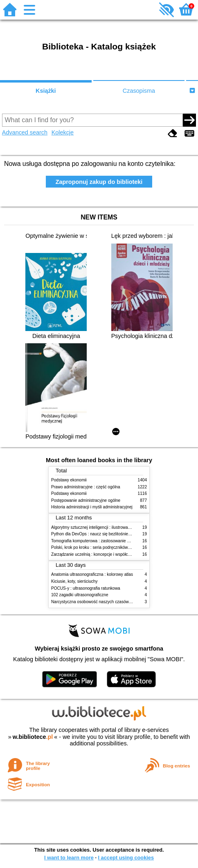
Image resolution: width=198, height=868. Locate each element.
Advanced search (25, 132)
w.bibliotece (33, 737)
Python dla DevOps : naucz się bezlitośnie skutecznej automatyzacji (113, 534)
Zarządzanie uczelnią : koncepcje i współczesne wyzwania (105, 554)
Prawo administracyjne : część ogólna (86, 487)
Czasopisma (139, 91)
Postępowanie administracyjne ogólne (86, 500)
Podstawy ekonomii (69, 480)
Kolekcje (63, 132)
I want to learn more (69, 858)
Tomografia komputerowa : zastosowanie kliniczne (97, 541)
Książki (46, 91)
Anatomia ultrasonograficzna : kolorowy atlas (92, 574)
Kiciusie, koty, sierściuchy (74, 581)
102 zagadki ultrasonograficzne (80, 595)
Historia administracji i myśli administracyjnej (92, 507)
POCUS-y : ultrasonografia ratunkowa (86, 588)
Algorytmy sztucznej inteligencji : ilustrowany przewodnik (103, 527)
